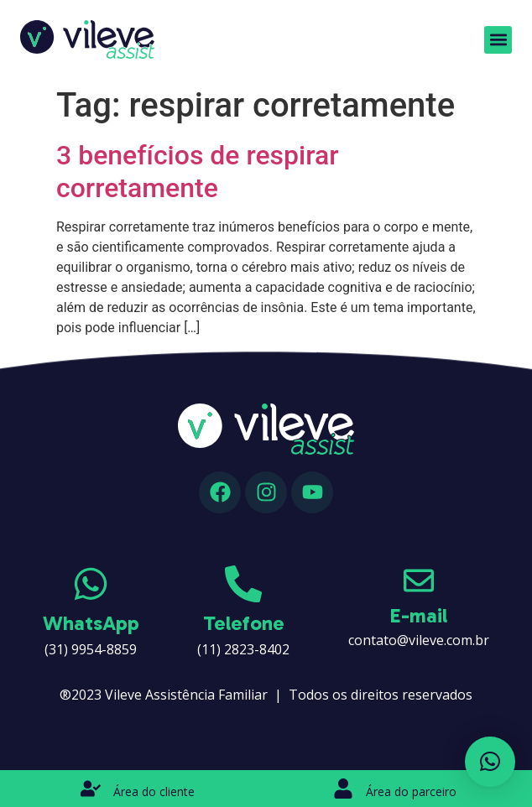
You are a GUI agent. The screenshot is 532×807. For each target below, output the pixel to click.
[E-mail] (419, 581)
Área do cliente (154, 791)
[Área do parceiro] (343, 789)
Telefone (244, 623)
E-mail (419, 615)
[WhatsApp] (91, 584)
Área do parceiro (411, 791)
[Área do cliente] (91, 789)
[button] (498, 37)
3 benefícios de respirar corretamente (198, 171)
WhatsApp (91, 623)
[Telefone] (243, 584)
